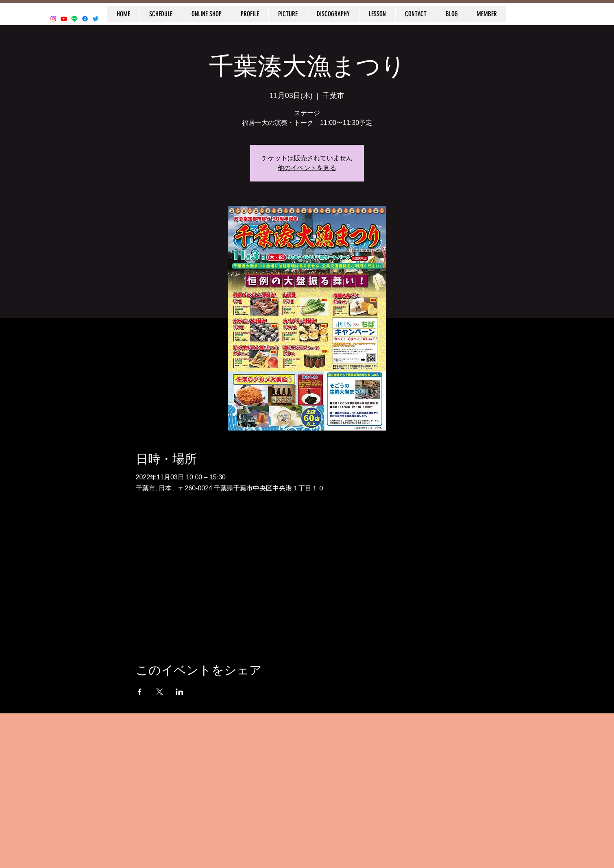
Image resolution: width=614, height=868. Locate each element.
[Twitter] (96, 19)
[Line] (74, 19)
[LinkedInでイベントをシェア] (180, 692)
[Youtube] (64, 19)
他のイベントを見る (307, 168)
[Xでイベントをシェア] (160, 692)
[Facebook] (85, 19)
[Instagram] (53, 19)
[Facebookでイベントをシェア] (140, 692)
